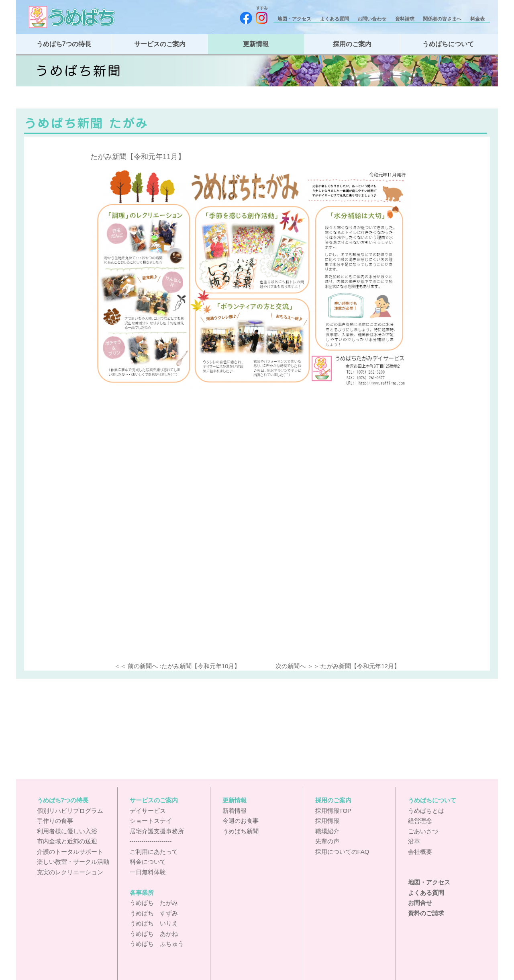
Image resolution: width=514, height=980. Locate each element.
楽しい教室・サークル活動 (73, 862)
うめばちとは (426, 811)
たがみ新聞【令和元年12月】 (360, 666)
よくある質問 (335, 19)
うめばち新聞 (241, 831)
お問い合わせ (372, 19)
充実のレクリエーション (70, 872)
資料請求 (405, 19)
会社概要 (420, 852)
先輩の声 (327, 841)
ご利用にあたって (154, 852)
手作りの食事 (55, 821)
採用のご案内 (352, 44)
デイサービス (148, 811)
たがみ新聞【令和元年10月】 (201, 666)
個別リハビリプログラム (70, 811)
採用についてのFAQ (342, 852)
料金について (148, 862)
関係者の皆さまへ (443, 19)
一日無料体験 (148, 872)
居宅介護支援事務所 (157, 831)
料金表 (478, 19)
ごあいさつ (423, 831)
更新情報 (256, 44)
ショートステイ (151, 821)
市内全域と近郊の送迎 (67, 841)
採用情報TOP (333, 811)
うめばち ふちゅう (157, 944)
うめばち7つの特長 (64, 44)
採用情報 (327, 821)
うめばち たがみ (154, 903)
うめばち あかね (154, 934)
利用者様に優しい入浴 (67, 831)
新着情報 (235, 811)
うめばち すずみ (154, 913)
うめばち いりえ (154, 923)
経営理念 (420, 821)
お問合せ (420, 903)
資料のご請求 (426, 913)
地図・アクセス (295, 19)
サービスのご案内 (160, 44)
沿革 (414, 841)
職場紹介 (327, 831)
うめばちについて (448, 44)
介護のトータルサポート (70, 852)
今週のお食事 (241, 821)
